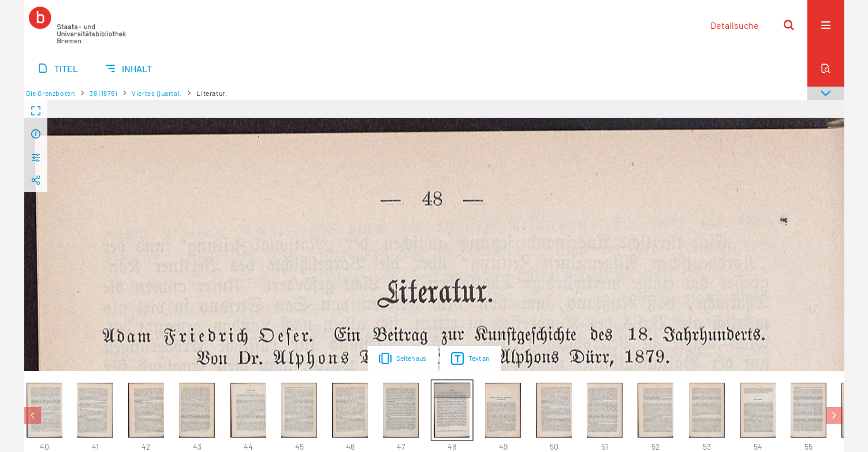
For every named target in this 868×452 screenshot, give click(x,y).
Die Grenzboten (50, 93)
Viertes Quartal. (157, 93)
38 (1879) (103, 93)
